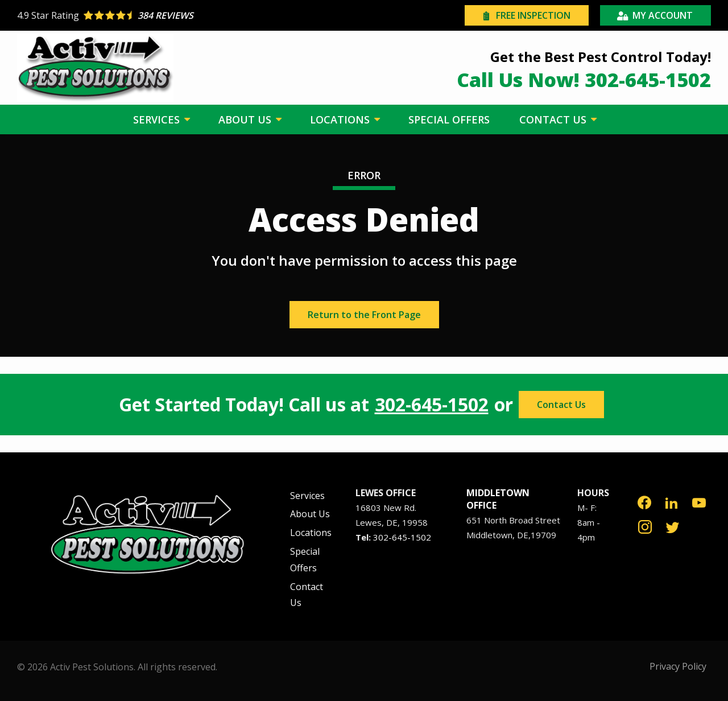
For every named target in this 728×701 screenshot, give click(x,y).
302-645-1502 (432, 405)
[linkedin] (672, 502)
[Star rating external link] (191, 15)
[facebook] (644, 502)
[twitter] (673, 526)
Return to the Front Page (364, 315)
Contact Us (561, 405)
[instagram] (645, 526)
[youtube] (699, 502)
